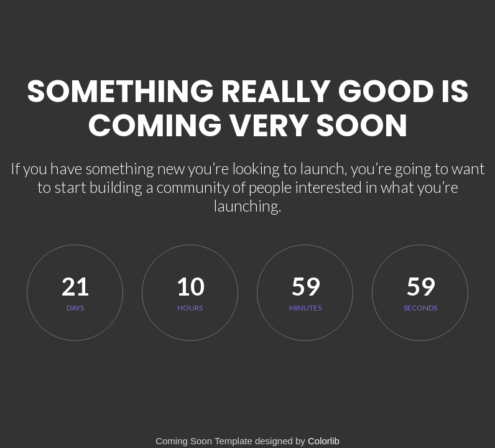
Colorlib (324, 441)
